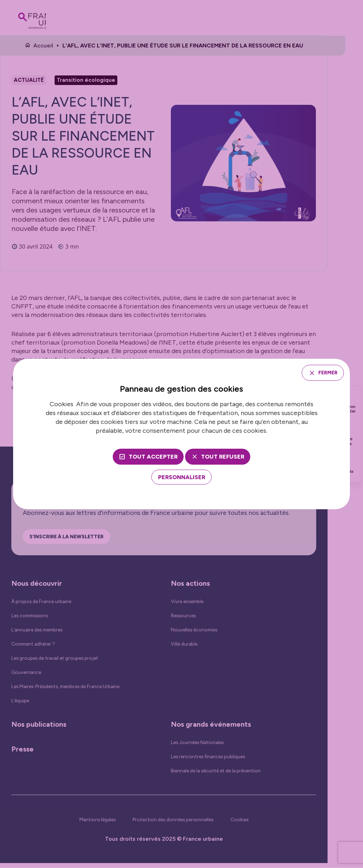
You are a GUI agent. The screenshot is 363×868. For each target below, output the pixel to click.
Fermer (324, 372)
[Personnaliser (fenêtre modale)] (182, 478)
